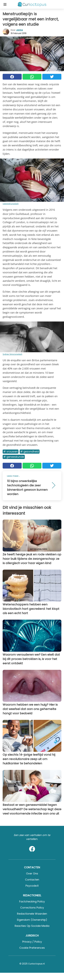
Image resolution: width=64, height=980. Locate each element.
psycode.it (32, 886)
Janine (19, 30)
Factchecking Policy (32, 901)
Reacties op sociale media (32, 926)
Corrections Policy (32, 908)
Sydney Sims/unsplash (12, 354)
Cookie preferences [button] (32, 948)
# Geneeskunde (14, 457)
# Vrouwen (11, 451)
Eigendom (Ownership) (32, 920)
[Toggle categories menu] (5, 4)
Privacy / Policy (32, 942)
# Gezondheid (30, 451)
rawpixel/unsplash (11, 204)
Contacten (32, 880)
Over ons (32, 873)
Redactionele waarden (32, 914)
